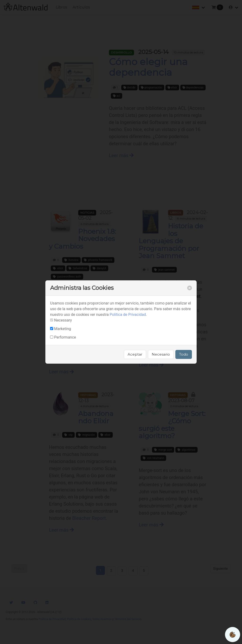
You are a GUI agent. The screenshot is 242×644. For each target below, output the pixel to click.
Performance (65, 337)
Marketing (63, 329)
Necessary (63, 320)
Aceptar (135, 354)
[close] (190, 288)
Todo (184, 354)
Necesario (161, 354)
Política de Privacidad (128, 315)
